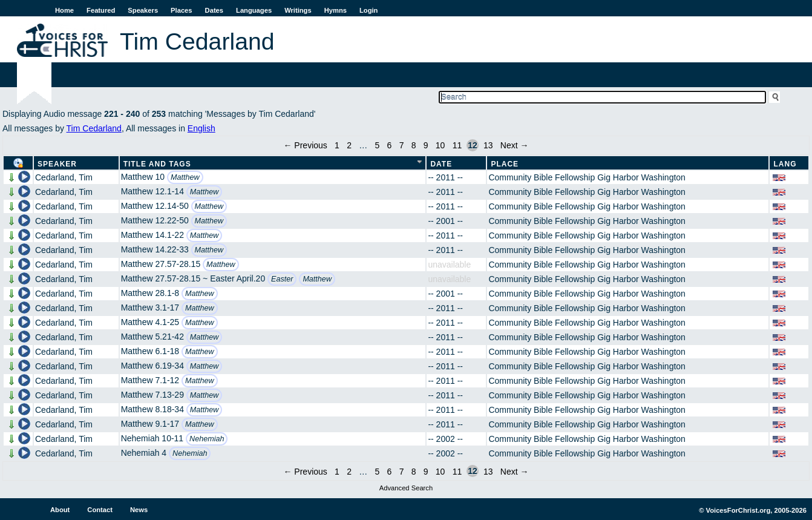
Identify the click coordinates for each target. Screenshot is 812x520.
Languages (254, 10)
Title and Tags (157, 164)
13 (488, 145)
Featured (101, 10)
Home (64, 10)
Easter (282, 279)
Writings (298, 10)
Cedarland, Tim (64, 177)
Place (505, 164)
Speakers (143, 10)
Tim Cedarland (94, 128)
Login (368, 10)
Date (441, 164)
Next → (515, 145)
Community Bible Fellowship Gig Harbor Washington (587, 177)
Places (181, 10)
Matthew (185, 177)
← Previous (305, 145)
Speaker (57, 164)
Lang (785, 164)
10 (440, 145)
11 (457, 145)
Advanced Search (406, 488)
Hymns (336, 10)
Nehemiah (207, 439)
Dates (214, 10)
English (201, 128)
